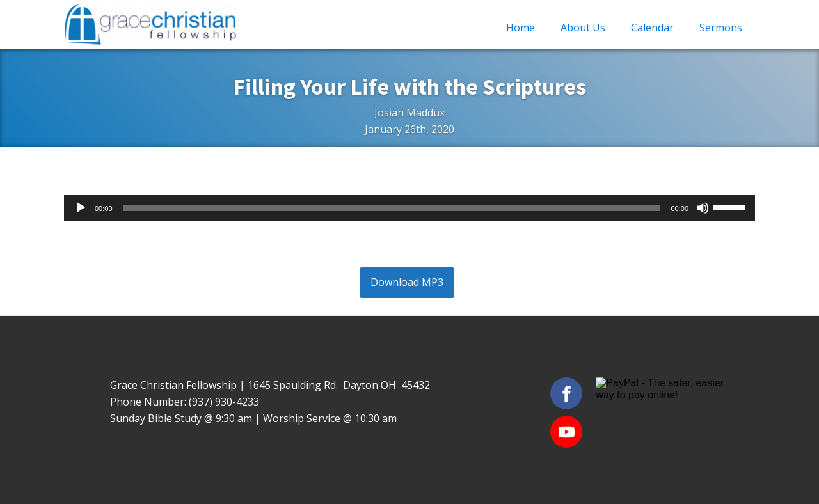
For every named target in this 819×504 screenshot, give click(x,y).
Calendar (652, 28)
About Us (583, 28)
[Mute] (703, 208)
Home (521, 28)
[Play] (81, 208)
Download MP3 (407, 282)
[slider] (392, 208)
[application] (409, 208)
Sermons (721, 28)
